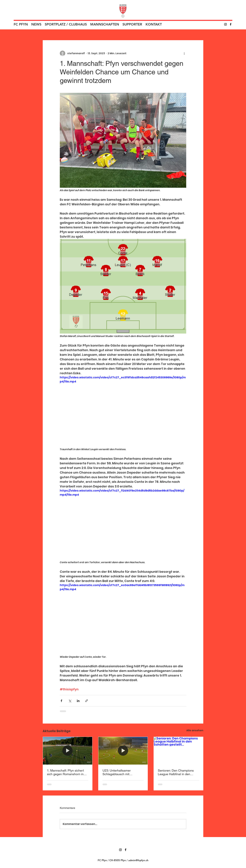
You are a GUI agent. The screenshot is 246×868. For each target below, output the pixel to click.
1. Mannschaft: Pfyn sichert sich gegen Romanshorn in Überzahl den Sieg (65, 772)
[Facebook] (231, 24)
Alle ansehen (195, 730)
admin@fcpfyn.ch (138, 860)
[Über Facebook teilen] (61, 701)
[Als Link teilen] (87, 701)
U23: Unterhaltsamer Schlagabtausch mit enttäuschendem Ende (118, 772)
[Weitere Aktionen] (184, 53)
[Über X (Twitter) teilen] (70, 701)
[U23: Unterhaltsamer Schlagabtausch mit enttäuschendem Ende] (123, 751)
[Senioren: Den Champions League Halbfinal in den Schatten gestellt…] (178, 751)
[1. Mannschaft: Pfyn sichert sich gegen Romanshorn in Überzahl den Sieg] (68, 751)
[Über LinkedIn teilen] (78, 701)
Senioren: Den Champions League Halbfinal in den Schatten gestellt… (176, 772)
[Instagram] (225, 24)
